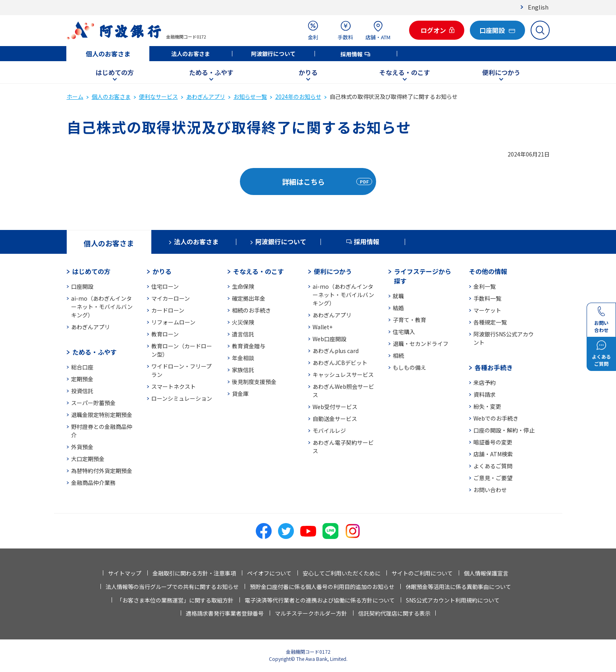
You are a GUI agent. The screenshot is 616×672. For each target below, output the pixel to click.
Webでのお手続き (496, 418)
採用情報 (351, 54)
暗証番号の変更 (493, 442)
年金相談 (243, 358)
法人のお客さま (191, 54)
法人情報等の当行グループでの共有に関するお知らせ (172, 587)
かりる (308, 72)
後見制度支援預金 (254, 382)
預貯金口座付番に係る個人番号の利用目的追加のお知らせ (322, 587)
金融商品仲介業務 (93, 483)
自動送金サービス (335, 419)
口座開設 (82, 286)
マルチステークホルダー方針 (311, 613)
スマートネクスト (174, 386)
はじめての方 (115, 72)
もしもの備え (409, 367)
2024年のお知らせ (298, 97)
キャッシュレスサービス (343, 375)
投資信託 (82, 391)
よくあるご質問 (493, 466)
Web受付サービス (335, 407)
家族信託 (243, 370)
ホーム (75, 97)
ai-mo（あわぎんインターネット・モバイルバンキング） (102, 307)
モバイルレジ (329, 431)
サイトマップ (125, 573)
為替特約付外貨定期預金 (102, 471)
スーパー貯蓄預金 (93, 403)
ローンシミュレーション (182, 398)
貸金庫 (240, 394)
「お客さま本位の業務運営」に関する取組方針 (175, 600)
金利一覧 (485, 286)
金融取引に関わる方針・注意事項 (194, 573)
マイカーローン (171, 298)
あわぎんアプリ (206, 97)
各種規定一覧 (490, 322)
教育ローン (165, 334)
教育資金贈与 (249, 346)
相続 (398, 355)
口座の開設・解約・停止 (504, 430)
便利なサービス (158, 97)
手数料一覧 (487, 298)
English (538, 7)
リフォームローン (173, 322)
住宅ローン (165, 286)
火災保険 (243, 322)
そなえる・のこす (405, 72)
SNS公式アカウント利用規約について (453, 600)
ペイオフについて (269, 573)
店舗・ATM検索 (493, 454)
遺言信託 (243, 334)
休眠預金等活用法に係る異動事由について (458, 587)
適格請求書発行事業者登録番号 (225, 613)
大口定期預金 (88, 459)
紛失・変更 (487, 406)
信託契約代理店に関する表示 (394, 613)
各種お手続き (494, 367)
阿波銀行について (273, 54)
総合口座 (82, 367)
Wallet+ (322, 327)
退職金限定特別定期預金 (102, 415)
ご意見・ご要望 (493, 478)
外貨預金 (82, 447)
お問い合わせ (490, 490)
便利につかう (501, 72)
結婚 (398, 308)
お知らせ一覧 (250, 97)
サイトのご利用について (422, 573)
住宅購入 (404, 332)
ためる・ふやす (211, 72)
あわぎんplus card (336, 351)
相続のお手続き (251, 310)
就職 (398, 296)
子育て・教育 (409, 320)
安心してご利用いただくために (342, 573)
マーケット (487, 310)
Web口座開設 (329, 339)
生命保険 (243, 286)
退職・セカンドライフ (421, 344)
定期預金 (82, 379)
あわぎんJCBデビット (340, 363)
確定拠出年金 (249, 298)
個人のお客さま (108, 54)
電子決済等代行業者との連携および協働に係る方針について (320, 600)
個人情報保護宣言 (486, 573)
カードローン (168, 310)
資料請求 (485, 394)
